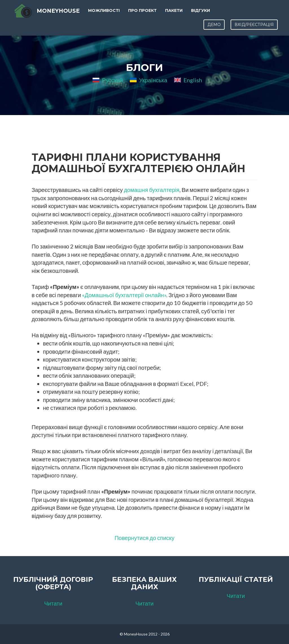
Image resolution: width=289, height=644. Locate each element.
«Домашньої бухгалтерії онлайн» (124, 295)
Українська (149, 80)
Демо (214, 28)
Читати (53, 603)
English (188, 80)
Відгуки (201, 14)
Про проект (143, 14)
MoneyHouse (57, 14)
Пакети (175, 14)
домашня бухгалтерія (152, 190)
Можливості (105, 14)
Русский (108, 80)
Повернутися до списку (144, 538)
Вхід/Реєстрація (254, 28)
